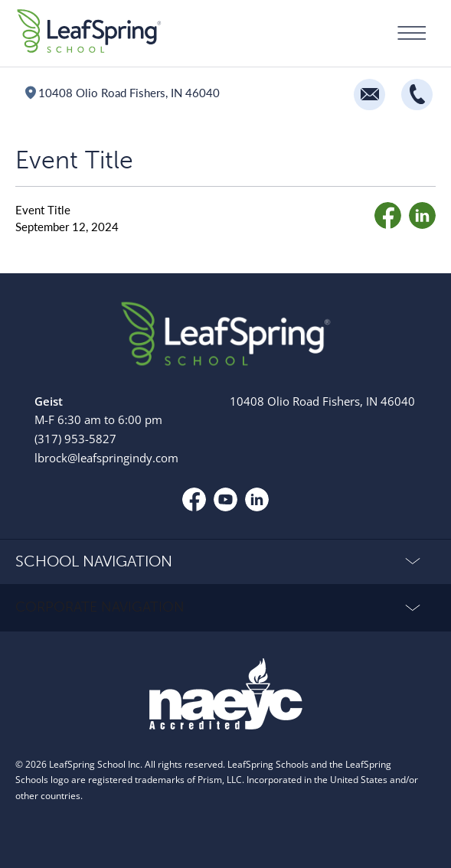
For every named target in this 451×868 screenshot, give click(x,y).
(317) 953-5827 (75, 439)
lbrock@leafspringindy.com (106, 458)
